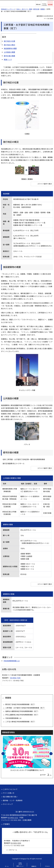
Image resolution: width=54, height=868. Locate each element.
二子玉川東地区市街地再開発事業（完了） (21, 722)
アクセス (47, 866)
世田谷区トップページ (8, 9)
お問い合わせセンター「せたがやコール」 (32, 832)
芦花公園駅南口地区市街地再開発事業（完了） (22, 715)
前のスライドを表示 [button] (4, 754)
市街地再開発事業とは (12, 661)
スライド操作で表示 (45, 184)
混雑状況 (34, 866)
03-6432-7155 (15, 678)
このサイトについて (10, 789)
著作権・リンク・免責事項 (13, 800)
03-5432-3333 (16, 843)
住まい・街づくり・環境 (24, 9)
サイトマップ (8, 804)
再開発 (43, 9)
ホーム (7, 866)
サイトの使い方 (9, 793)
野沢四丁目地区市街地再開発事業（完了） (21, 704)
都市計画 (36, 9)
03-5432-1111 (13, 818)
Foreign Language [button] (44, 4)
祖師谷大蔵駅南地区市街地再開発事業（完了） (22, 711)
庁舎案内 (6, 824)
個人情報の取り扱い (10, 797)
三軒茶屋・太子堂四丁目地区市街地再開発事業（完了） (25, 708)
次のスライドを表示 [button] (52, 754)
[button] (38, 3)
